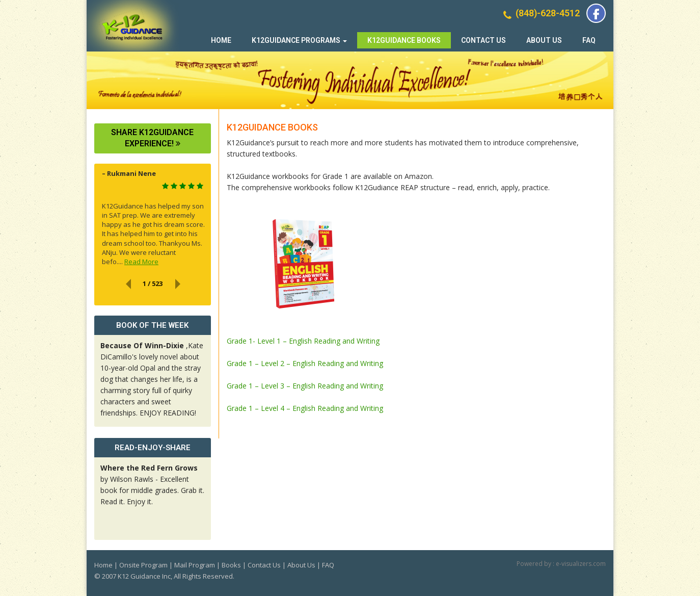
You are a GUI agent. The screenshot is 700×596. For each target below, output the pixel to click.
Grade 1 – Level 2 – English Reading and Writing (305, 363)
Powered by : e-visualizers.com (561, 564)
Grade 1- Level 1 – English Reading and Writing (303, 341)
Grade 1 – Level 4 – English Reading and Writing (305, 408)
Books (231, 565)
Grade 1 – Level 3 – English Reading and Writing (305, 386)
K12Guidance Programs (299, 40)
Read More (141, 262)
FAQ (589, 40)
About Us (544, 40)
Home (221, 40)
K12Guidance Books (404, 40)
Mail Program (195, 565)
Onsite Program (143, 565)
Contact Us (483, 40)
